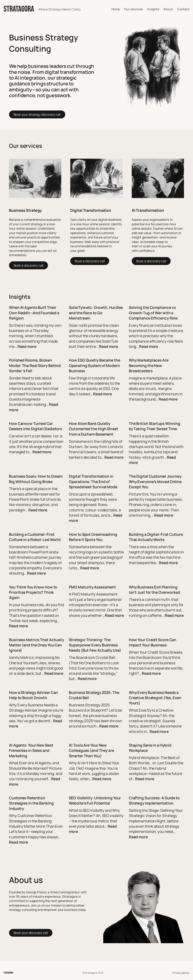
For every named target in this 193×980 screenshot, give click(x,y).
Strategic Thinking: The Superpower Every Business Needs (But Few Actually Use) (95, 645)
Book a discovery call (29, 265)
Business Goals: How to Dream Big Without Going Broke (36, 479)
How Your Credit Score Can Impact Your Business (153, 642)
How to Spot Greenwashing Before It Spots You (93, 537)
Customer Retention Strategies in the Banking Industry (31, 803)
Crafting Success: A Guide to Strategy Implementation (154, 800)
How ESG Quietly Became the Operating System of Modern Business (94, 365)
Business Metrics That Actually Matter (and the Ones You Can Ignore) (36, 645)
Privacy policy (181, 973)
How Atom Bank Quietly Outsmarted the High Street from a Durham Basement (93, 429)
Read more (27, 346)
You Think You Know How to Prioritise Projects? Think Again (33, 592)
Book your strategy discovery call (37, 114)
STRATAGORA (19, 9)
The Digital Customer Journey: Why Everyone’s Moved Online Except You (156, 482)
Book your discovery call (31, 933)
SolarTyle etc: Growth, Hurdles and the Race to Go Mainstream (96, 313)
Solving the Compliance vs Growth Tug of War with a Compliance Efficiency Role (153, 313)
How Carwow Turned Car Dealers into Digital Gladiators (36, 426)
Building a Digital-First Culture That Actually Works (156, 537)
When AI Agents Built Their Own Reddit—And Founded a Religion (34, 313)
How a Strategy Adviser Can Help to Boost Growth (33, 695)
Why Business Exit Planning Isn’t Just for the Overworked (154, 590)
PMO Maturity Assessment (92, 587)
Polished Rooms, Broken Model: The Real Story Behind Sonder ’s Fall (35, 365)
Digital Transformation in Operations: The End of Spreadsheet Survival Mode (93, 482)
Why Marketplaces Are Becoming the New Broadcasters (149, 365)
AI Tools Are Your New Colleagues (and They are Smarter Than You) (91, 750)
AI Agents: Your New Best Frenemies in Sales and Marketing (31, 750)
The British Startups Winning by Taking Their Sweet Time (155, 426)
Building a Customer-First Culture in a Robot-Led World (35, 537)
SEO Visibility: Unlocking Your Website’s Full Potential (95, 800)
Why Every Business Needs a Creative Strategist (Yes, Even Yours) (155, 698)
